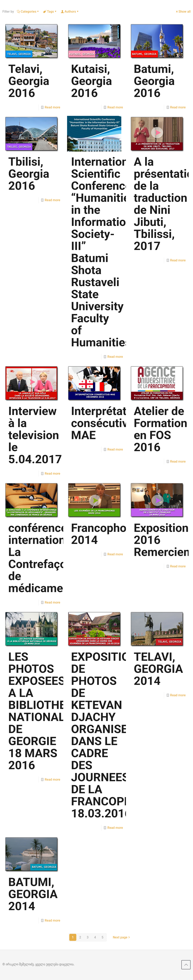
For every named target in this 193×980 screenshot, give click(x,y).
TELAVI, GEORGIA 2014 (158, 669)
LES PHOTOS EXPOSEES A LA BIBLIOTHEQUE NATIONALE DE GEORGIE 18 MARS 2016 (48, 711)
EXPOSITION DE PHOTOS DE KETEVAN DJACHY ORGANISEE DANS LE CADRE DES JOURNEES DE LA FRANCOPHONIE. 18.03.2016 (116, 735)
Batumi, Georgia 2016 (154, 81)
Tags (50, 12)
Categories (28, 12)
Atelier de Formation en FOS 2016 (161, 429)
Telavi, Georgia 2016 (29, 81)
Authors (70, 12)
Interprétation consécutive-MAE (107, 423)
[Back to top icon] (186, 965)
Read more (53, 107)
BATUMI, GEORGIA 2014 (33, 894)
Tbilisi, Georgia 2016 (29, 174)
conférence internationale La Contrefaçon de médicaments (45, 558)
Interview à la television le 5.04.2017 (35, 435)
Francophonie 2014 (107, 534)
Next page (122, 937)
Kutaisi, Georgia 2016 (92, 81)
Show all (183, 12)
